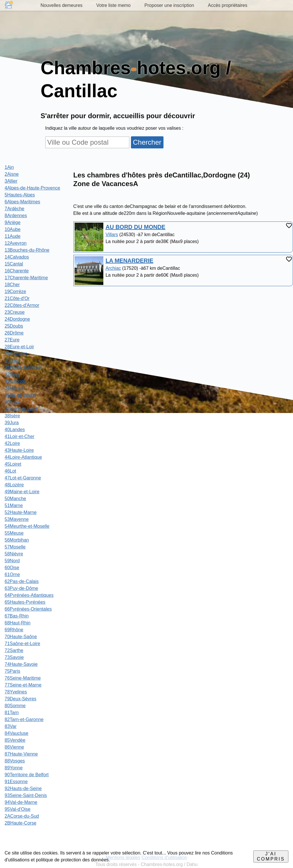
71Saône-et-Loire (22, 644)
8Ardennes (16, 216)
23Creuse (15, 312)
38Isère (12, 416)
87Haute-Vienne (21, 754)
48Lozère (14, 485)
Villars (112, 235)
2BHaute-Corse (20, 823)
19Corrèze (15, 291)
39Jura (12, 423)
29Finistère (16, 354)
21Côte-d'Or (17, 298)
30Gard (12, 361)
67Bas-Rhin (17, 616)
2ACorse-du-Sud (22, 816)
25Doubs (14, 326)
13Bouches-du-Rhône (27, 250)
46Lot (10, 471)
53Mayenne (17, 519)
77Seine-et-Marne (23, 685)
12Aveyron (16, 243)
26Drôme (14, 333)
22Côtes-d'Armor (22, 305)
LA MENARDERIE (130, 261)
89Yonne (14, 768)
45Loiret (13, 464)
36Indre (12, 402)
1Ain (9, 167)
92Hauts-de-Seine (23, 788)
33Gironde (15, 381)
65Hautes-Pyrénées (25, 602)
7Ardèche (15, 209)
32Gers (12, 374)
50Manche (15, 499)
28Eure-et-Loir (19, 347)
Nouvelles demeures (62, 5)
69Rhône (14, 630)
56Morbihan (17, 540)
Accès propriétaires (228, 5)
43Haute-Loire (19, 450)
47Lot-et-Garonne (23, 478)
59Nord (12, 561)
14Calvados (17, 257)
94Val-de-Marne (21, 802)
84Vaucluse (16, 733)
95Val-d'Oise (18, 809)
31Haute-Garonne (23, 367)
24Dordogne (17, 319)
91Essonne (16, 782)
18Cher (12, 285)
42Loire (12, 443)
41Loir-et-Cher (19, 436)
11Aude (13, 236)
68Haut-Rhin (18, 623)
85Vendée (15, 740)
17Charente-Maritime (26, 278)
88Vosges (15, 761)
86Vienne (14, 747)
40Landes (15, 430)
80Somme (15, 706)
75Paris (12, 671)
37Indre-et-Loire (21, 409)
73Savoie (14, 657)
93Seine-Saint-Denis (26, 795)
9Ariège (13, 222)
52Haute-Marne (21, 512)
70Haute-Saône (21, 637)
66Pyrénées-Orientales (28, 609)
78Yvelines (16, 692)
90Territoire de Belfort (27, 775)
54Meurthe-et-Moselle (27, 526)
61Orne (12, 574)
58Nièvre (14, 554)
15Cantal (14, 264)
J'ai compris (271, 856)
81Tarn (12, 713)
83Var (11, 726)
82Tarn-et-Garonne (24, 719)
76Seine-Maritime (23, 678)
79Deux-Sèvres (20, 699)
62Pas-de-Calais (22, 581)
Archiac (113, 268)
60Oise (12, 568)
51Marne (14, 505)
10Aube (13, 229)
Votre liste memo (114, 5)
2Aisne (12, 174)
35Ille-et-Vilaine (20, 395)
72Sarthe (14, 650)
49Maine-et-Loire (22, 492)
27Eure (12, 340)
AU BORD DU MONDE (136, 227)
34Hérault (15, 388)
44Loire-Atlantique (23, 457)
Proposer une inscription (169, 5)
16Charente (17, 271)
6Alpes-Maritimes (22, 202)
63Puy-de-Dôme (21, 588)
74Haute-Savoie (21, 664)
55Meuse (14, 533)
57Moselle (15, 547)
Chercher (147, 142)
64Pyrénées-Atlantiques (29, 595)
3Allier (11, 181)
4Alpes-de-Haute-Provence (32, 188)
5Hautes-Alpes (20, 195)
